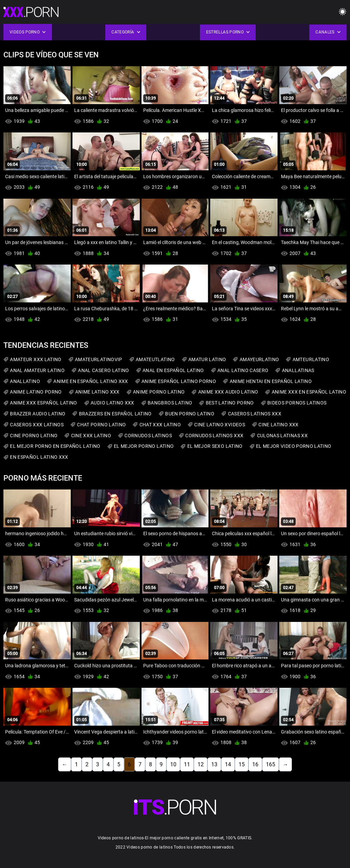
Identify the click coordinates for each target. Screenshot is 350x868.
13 (214, 764)
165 (271, 764)
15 (242, 764)
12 (201, 764)
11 (187, 764)
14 (228, 764)
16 (255, 764)
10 (173, 764)
